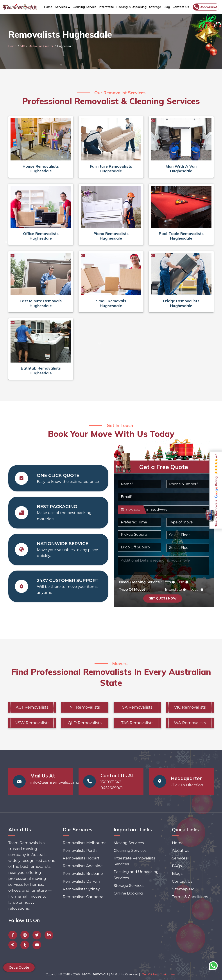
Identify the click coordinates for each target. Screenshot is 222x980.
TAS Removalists (137, 723)
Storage (155, 7)
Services (180, 858)
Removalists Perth (80, 850)
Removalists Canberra (83, 897)
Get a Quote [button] (19, 967)
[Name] (140, 484)
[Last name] (176, 510)
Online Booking (128, 893)
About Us (181, 850)
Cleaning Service (84, 7)
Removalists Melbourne (85, 843)
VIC (22, 46)
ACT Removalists (32, 707)
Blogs (177, 873)
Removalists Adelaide (83, 866)
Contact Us (181, 7)
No (182, 582)
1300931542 (205, 7)
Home (48, 7)
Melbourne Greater (41, 46)
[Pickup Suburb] (140, 535)
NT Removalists (85, 707)
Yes (168, 582)
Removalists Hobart (81, 858)
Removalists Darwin (81, 881)
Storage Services (129, 886)
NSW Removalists (32, 723)
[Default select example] (140, 522)
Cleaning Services (130, 850)
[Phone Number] (188, 484)
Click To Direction (187, 785)
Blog (167, 7)
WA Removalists (190, 723)
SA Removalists (137, 707)
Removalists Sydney (81, 889)
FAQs (177, 866)
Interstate (106, 7)
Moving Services (129, 843)
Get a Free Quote (164, 467)
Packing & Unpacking (132, 7)
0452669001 (112, 788)
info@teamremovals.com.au (56, 782)
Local (195, 590)
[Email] (164, 497)
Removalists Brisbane (83, 873)
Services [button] (61, 7)
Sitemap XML (184, 889)
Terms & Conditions (190, 897)
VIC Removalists (190, 707)
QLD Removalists (85, 723)
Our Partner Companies (158, 974)
